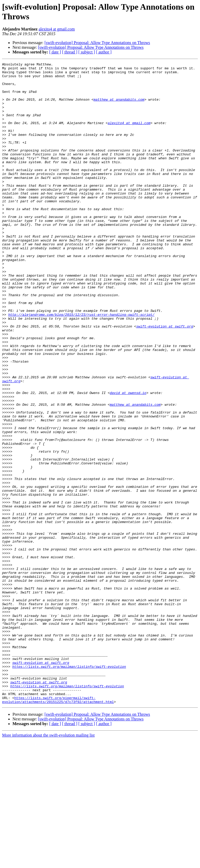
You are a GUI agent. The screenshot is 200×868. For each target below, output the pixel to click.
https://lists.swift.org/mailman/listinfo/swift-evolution (69, 788)
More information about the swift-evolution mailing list (48, 863)
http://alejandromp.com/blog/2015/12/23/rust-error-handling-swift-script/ (81, 365)
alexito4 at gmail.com (57, 29)
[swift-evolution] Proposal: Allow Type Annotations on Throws (97, 43)
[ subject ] (87, 52)
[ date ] (55, 52)
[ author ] (104, 52)
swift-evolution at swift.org (165, 379)
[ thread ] (70, 52)
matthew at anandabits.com (119, 107)
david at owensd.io (128, 459)
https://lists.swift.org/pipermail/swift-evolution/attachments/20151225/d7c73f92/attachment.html (58, 828)
